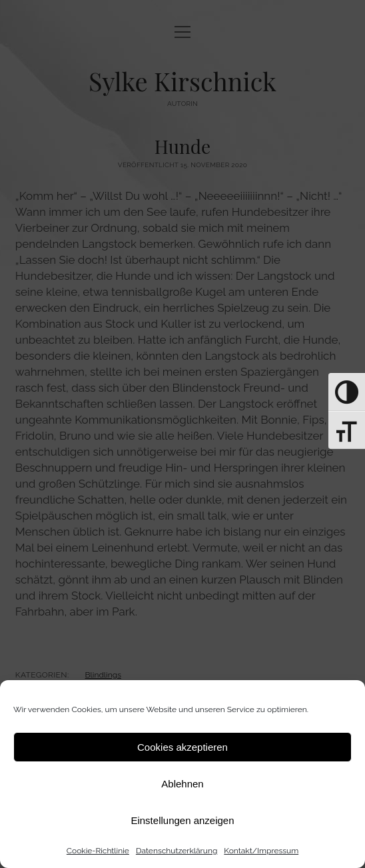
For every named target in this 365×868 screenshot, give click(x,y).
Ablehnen (182, 784)
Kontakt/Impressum (261, 851)
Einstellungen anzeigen (182, 820)
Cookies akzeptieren (182, 747)
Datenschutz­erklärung (177, 851)
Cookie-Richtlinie (98, 851)
